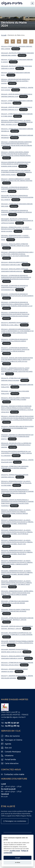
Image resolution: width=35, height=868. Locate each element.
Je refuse (17, 862)
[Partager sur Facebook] (13, 41)
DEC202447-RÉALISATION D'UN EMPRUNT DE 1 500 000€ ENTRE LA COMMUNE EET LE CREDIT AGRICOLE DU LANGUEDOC (16, 453)
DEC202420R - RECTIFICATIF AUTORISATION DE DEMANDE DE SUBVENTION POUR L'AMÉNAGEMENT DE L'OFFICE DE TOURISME (17, 221)
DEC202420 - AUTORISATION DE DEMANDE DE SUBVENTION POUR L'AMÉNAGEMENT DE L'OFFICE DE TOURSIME (16, 213)
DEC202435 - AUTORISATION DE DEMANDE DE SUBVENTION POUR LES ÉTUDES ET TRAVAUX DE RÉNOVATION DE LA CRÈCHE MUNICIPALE (15, 349)
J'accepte (18, 858)
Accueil (4, 35)
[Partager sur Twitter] (7, 41)
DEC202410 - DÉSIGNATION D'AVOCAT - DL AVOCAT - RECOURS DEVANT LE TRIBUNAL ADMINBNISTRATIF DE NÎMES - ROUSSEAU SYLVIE (17, 122)
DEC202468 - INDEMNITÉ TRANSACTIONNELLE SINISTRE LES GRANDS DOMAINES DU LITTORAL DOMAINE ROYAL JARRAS (17, 643)
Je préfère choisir (15, 851)
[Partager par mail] (19, 41)
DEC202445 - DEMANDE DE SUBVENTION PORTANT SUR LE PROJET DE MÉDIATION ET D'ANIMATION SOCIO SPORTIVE (17, 437)
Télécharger (16, 49)
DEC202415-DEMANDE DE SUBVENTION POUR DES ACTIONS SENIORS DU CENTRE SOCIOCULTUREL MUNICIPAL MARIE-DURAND (16, 164)
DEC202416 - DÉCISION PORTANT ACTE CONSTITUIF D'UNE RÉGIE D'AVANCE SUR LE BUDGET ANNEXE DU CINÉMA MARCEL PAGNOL (16, 173)
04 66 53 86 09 (12, 726)
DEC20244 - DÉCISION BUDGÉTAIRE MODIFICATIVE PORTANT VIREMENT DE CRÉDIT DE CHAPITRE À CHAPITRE (15, 81)
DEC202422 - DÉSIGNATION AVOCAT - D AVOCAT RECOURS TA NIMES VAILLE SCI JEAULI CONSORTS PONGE (15, 238)
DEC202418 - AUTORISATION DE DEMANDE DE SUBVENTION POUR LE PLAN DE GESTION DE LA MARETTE (15, 189)
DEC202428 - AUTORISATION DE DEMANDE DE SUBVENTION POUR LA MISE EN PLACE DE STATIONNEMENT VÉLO (14, 288)
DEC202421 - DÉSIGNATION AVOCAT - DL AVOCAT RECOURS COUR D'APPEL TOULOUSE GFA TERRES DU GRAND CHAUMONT (16, 229)
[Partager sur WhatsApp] (25, 41)
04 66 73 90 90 (12, 723)
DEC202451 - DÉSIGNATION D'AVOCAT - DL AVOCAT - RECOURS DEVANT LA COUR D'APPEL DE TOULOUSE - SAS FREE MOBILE (16, 483)
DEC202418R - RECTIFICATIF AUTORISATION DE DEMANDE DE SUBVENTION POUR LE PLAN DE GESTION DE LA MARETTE (17, 198)
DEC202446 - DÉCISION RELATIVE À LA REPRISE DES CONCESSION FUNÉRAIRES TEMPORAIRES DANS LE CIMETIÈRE (16, 445)
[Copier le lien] (31, 41)
